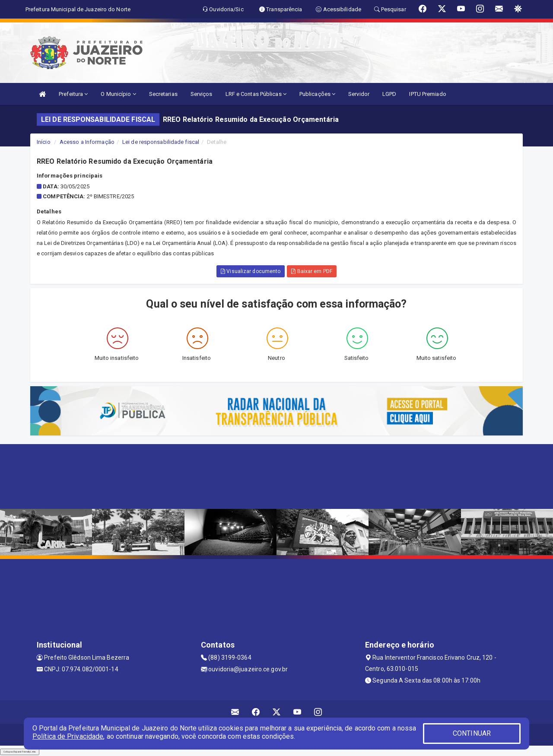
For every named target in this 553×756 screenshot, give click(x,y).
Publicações (317, 94)
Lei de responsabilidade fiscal (161, 142)
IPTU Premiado (427, 94)
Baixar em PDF (312, 271)
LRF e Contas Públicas (256, 94)
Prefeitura (73, 94)
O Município (118, 94)
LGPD (389, 94)
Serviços (202, 94)
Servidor (359, 94)
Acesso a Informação (87, 142)
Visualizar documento (251, 271)
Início (44, 142)
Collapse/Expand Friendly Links (20, 752)
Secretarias (163, 94)
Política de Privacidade (68, 736)
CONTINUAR (472, 733)
